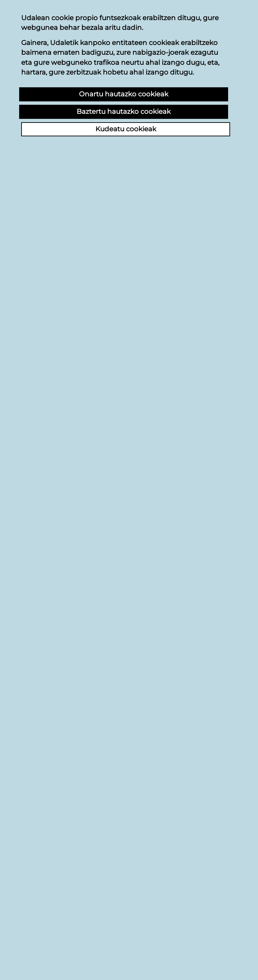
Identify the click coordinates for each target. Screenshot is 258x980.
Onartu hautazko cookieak (124, 94)
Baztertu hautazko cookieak (124, 111)
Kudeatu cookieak (126, 129)
